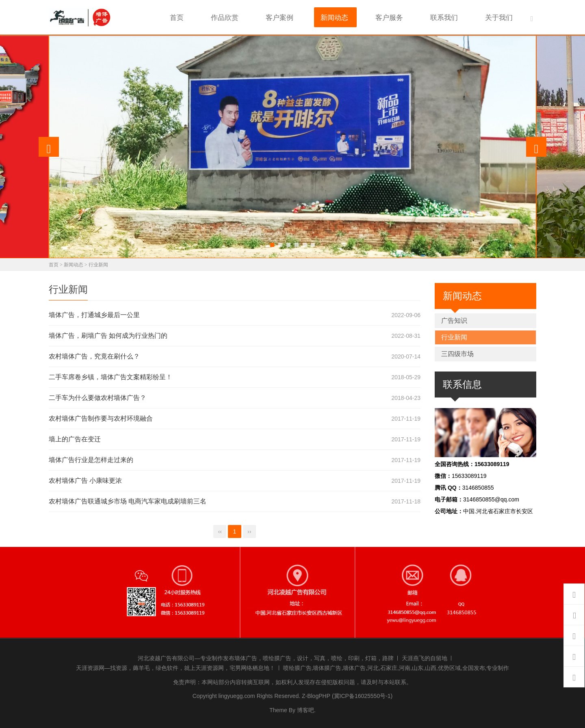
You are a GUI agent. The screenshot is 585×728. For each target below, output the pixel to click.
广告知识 (454, 319)
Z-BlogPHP (316, 695)
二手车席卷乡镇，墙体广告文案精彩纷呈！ (110, 376)
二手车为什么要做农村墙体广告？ (97, 396)
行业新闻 (98, 263)
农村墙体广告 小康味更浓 (85, 479)
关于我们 (503, 17)
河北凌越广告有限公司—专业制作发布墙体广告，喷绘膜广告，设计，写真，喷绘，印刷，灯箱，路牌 (266, 657)
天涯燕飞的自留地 (425, 657)
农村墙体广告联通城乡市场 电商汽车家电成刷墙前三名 (128, 500)
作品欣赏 (264, 17)
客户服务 (407, 17)
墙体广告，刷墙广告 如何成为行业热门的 (108, 334)
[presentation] (49, 145)
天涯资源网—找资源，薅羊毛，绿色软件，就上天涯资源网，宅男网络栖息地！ (175, 667)
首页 (223, 17)
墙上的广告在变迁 (75, 438)
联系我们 (455, 17)
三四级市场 (457, 352)
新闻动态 (360, 17)
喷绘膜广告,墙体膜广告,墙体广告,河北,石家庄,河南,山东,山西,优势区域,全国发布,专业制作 (396, 667)
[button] (272, 243)
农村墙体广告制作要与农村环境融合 (101, 417)
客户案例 (312, 17)
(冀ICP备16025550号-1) (362, 695)
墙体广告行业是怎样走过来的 (91, 459)
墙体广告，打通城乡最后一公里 (94, 314)
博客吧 (305, 709)
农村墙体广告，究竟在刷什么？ (94, 355)
